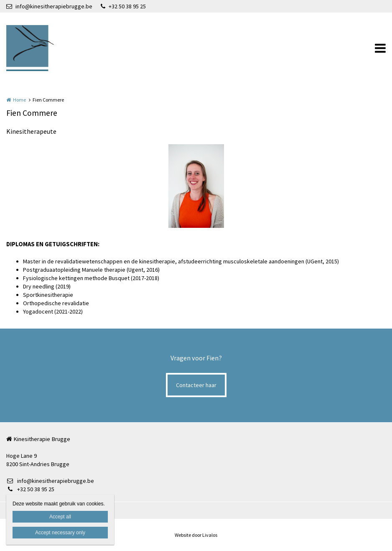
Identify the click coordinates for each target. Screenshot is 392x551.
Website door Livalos (196, 535)
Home (19, 100)
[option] (196, 186)
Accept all (60, 517)
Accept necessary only (60, 533)
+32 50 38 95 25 (123, 6)
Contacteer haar (196, 385)
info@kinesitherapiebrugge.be (49, 6)
